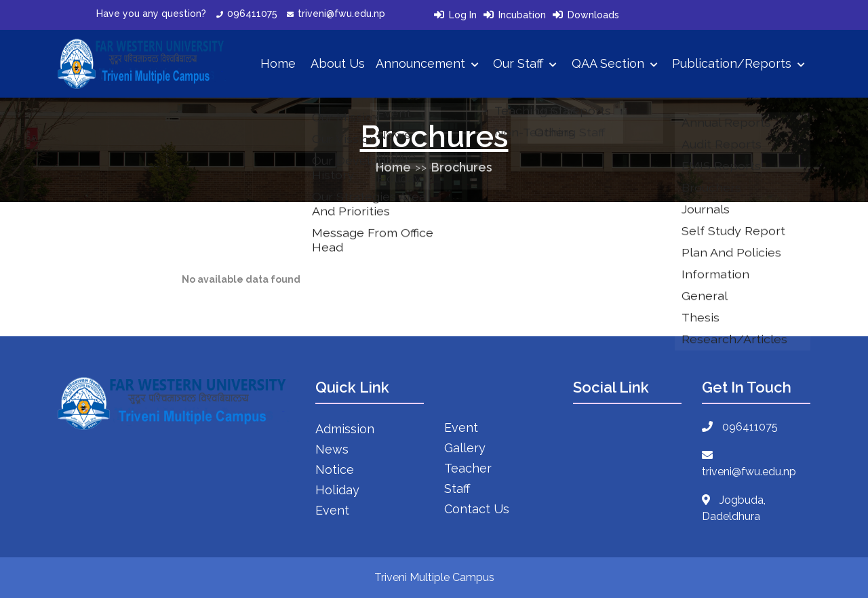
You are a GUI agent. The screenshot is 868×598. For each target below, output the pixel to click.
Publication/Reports (738, 63)
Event (332, 510)
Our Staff (525, 63)
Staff (457, 489)
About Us (338, 63)
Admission (345, 429)
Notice (335, 470)
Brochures (462, 167)
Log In (463, 15)
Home (278, 63)
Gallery (465, 448)
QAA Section (615, 63)
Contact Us (477, 509)
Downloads (593, 15)
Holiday (337, 490)
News (332, 449)
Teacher (468, 468)
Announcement (427, 63)
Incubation (522, 15)
